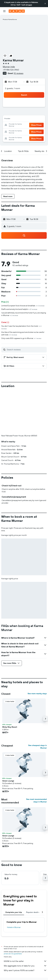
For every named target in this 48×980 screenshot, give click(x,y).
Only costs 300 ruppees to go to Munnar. (21, 338)
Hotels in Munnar (14, 927)
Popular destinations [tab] (35, 912)
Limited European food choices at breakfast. (23, 306)
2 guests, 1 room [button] (13, 88)
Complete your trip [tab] (14, 912)
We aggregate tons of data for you (25, 966)
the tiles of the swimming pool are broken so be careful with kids (23, 333)
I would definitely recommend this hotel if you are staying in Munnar (24, 314)
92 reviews (18, 73)
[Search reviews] (26, 350)
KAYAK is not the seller (25, 961)
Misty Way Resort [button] (10, 727)
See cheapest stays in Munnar (38, 747)
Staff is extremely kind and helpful (19, 309)
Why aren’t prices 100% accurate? (25, 970)
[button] (45, 4)
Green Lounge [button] (8, 781)
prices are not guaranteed (13, 954)
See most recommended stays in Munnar (36, 800)
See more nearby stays (37, 694)
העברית (29, 5)
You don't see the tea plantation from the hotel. (21, 327)
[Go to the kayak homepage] (17, 11)
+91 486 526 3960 (11, 70)
